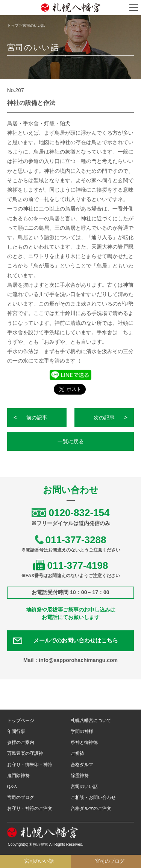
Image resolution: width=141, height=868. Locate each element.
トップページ (21, 721)
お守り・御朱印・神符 (30, 765)
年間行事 (16, 731)
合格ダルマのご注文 (91, 808)
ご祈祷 (77, 753)
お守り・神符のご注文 (30, 808)
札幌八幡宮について (91, 721)
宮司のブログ (21, 797)
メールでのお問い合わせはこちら (76, 641)
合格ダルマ (82, 765)
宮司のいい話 (84, 787)
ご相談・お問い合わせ (93, 797)
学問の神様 (82, 731)
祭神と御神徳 (84, 742)
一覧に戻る (71, 441)
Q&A (12, 787)
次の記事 (104, 418)
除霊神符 (80, 776)
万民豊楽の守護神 (25, 753)
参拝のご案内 (21, 742)
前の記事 (37, 418)
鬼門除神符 (18, 776)
